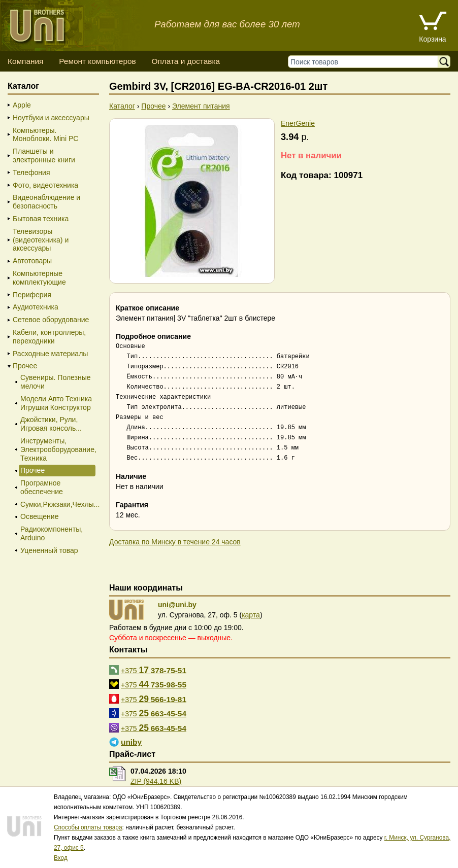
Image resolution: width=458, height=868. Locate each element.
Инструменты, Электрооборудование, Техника (57, 449)
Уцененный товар (49, 550)
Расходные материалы (50, 354)
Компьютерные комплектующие (39, 278)
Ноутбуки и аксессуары (51, 118)
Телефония (31, 172)
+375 (154, 670)
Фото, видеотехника (45, 185)
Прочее (25, 366)
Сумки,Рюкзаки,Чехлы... (57, 504)
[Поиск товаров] (365, 62)
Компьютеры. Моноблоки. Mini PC (45, 135)
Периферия (32, 295)
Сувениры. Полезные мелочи (56, 382)
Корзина (432, 39)
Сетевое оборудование (51, 320)
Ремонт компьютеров (97, 61)
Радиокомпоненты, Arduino (52, 533)
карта (251, 615)
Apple (22, 105)
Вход (61, 858)
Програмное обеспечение (42, 487)
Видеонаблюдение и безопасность (46, 202)
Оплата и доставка (186, 61)
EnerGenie (298, 123)
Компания (25, 61)
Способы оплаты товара (88, 827)
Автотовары (32, 261)
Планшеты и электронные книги (44, 155)
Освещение (39, 516)
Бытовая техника (41, 219)
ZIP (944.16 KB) (156, 781)
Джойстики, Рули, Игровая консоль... (51, 424)
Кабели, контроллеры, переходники (49, 337)
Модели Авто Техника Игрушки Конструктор (56, 403)
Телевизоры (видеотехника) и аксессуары (41, 240)
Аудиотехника (36, 307)
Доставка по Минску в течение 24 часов (175, 542)
